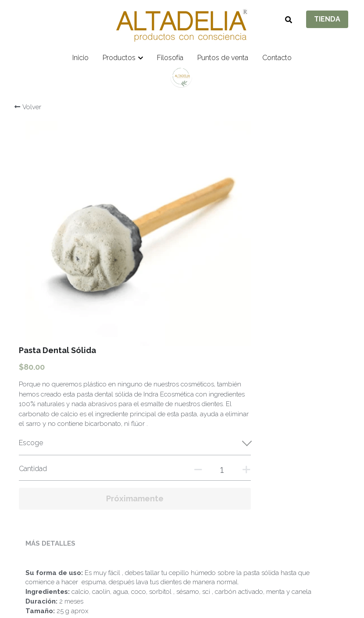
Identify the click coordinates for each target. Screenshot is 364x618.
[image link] (182, 24)
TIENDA (327, 19)
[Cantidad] (278, 274)
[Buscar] (289, 20)
